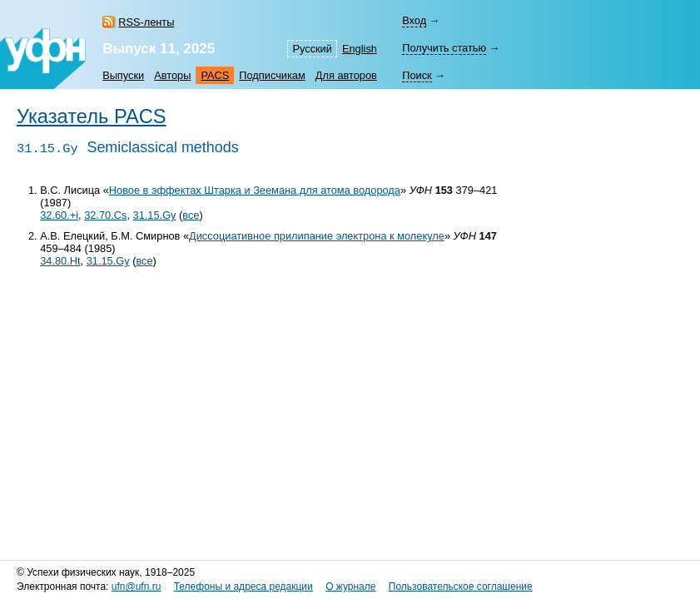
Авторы (172, 75)
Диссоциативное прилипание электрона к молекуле (317, 236)
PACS (215, 75)
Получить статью (444, 48)
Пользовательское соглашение (461, 587)
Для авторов (346, 75)
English (360, 49)
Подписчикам (272, 75)
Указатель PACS (92, 116)
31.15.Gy (155, 215)
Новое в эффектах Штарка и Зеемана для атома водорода (255, 190)
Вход (414, 20)
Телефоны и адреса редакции (243, 587)
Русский (312, 49)
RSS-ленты (146, 22)
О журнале (350, 587)
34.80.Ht (60, 261)
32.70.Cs (105, 215)
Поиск (417, 75)
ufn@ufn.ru (137, 587)
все (191, 215)
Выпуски (123, 75)
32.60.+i (59, 215)
